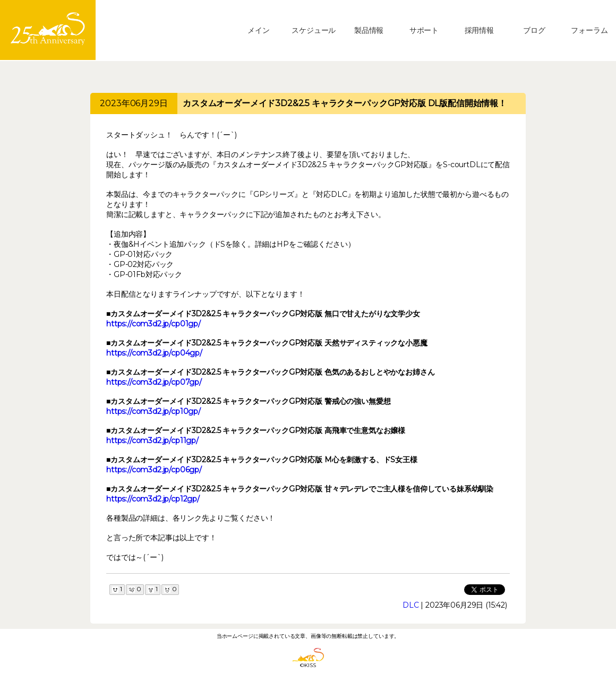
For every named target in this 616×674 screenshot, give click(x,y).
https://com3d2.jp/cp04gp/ (154, 353)
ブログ (534, 30)
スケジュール (314, 30)
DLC (411, 605)
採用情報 (479, 30)
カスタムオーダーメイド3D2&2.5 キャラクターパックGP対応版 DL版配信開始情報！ (345, 103)
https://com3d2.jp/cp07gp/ (154, 382)
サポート (424, 30)
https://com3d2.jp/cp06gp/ (154, 470)
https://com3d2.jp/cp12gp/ (153, 499)
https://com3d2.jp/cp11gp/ (152, 440)
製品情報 (369, 30)
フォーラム (589, 30)
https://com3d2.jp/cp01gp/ (153, 324)
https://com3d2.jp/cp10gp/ (153, 411)
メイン (259, 30)
